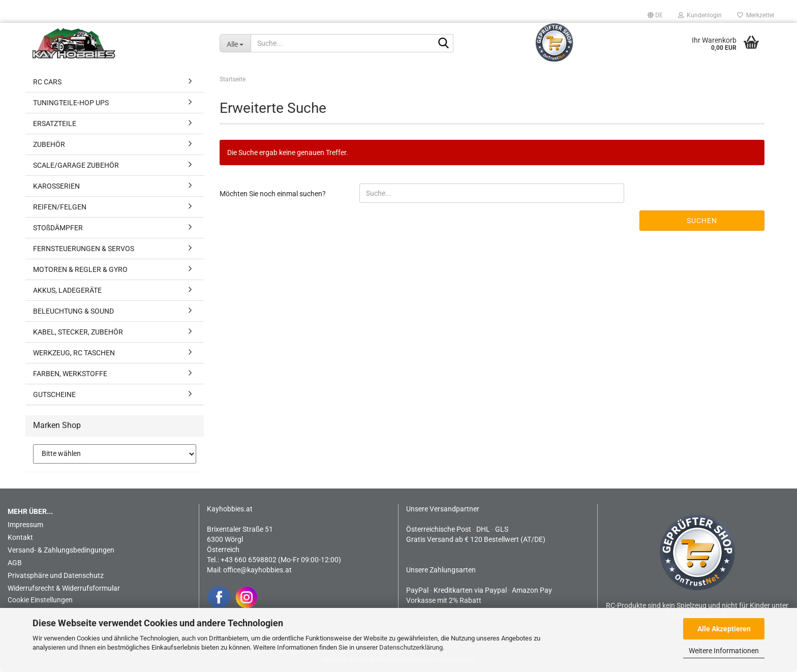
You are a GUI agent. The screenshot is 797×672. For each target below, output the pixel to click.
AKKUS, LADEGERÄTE (67, 290)
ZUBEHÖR (49, 144)
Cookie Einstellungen (40, 600)
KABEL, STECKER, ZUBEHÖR (78, 332)
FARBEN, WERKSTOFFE (70, 374)
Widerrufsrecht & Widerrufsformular (64, 588)
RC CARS (47, 82)
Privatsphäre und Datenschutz (56, 575)
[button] (655, 15)
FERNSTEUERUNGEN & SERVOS (84, 249)
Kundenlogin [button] (700, 15)
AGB (15, 563)
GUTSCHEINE (54, 394)
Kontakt (20, 537)
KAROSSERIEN (56, 186)
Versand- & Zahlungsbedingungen (61, 550)
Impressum (25, 525)
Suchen (702, 221)
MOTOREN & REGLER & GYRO (80, 269)
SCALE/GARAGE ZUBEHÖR (76, 165)
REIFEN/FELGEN (60, 207)
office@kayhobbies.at (257, 570)
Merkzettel (756, 15)
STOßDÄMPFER (58, 228)
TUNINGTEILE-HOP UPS (71, 103)
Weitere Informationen (724, 651)
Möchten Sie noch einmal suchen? (273, 194)
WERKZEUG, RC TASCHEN (74, 353)
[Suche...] (235, 43)
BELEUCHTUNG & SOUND (73, 311)
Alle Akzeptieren (724, 629)
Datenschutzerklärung (411, 647)
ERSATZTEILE (55, 124)
